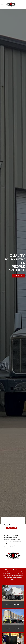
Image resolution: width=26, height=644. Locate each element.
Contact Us (18, 275)
